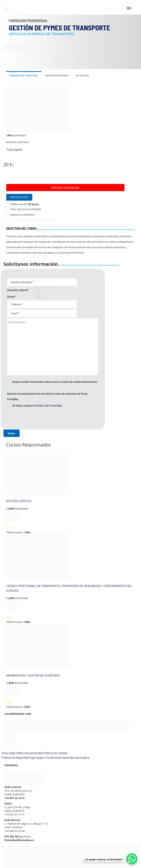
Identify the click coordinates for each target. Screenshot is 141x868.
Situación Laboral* (18, 290)
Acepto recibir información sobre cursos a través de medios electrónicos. (55, 382)
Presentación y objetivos (24, 76)
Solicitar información (65, 188)
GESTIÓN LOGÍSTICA (19, 501)
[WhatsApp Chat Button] (132, 859)
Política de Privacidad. (49, 406)
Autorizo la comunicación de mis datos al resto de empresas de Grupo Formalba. (47, 396)
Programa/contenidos (57, 76)
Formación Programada (28, 21)
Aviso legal (8, 753)
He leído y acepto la (38, 405)
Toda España (14, 149)
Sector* (12, 296)
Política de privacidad (29, 753)
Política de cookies (56, 753)
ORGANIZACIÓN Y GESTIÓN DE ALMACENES (33, 675)
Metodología (83, 76)
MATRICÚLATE (19, 197)
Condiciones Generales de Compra (68, 757)
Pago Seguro (37, 757)
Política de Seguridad (15, 757)
